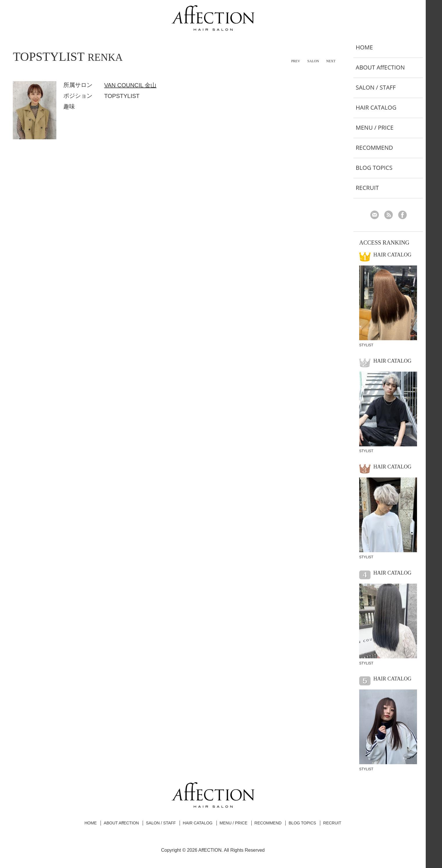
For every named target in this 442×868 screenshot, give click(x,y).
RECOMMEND (374, 148)
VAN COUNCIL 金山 (130, 85)
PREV (296, 61)
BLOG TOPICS (374, 168)
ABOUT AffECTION (380, 67)
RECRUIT (367, 188)
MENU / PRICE (375, 128)
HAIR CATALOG (376, 107)
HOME (364, 47)
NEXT (331, 61)
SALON (313, 61)
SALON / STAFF (376, 87)
